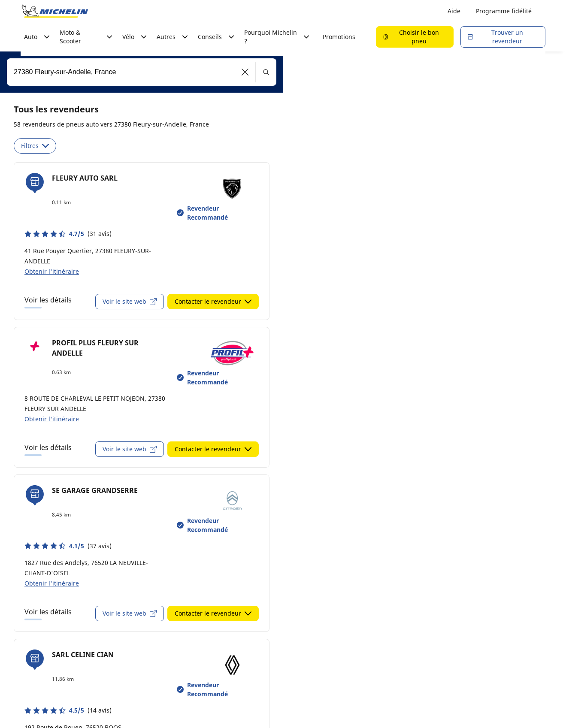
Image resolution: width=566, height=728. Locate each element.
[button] (245, 72)
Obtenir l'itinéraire (52, 271)
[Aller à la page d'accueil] (55, 11)
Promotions (339, 37)
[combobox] (142, 72)
